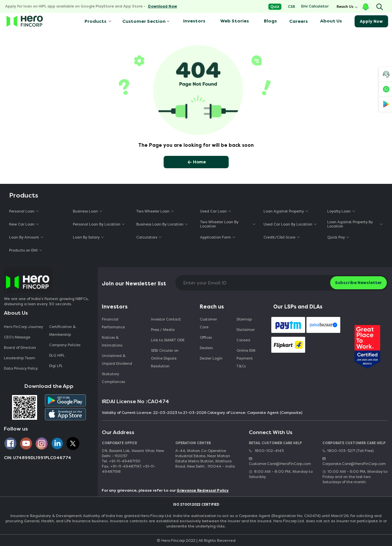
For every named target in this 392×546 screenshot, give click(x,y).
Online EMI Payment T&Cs (246, 358)
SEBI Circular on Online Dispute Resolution (165, 358)
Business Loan (85, 211)
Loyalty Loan (339, 211)
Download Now (162, 6)
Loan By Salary (86, 237)
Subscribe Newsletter (358, 283)
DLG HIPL (57, 355)
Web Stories (235, 21)
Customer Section (144, 21)
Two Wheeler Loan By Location (219, 224)
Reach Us (345, 7)
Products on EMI (23, 250)
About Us (331, 21)
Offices (206, 338)
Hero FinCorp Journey (23, 327)
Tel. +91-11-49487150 (121, 461)
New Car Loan (22, 224)
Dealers (206, 348)
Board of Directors (20, 348)
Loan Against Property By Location (350, 224)
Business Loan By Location (160, 224)
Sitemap (244, 319)
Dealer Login (211, 358)
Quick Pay (336, 237)
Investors (194, 21)
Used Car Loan (213, 211)
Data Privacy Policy (21, 369)
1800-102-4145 (266, 451)
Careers (298, 21)
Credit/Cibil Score (279, 237)
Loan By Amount (24, 237)
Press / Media (163, 330)
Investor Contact (166, 319)
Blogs (270, 21)
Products (95, 21)
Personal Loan (22, 211)
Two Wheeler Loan (153, 211)
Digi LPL (56, 366)
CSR (291, 7)
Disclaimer (246, 330)
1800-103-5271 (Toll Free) (348, 451)
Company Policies (65, 345)
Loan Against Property (284, 211)
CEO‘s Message (17, 337)
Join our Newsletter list (134, 284)
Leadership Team (20, 358)
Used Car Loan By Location (288, 224)
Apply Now (371, 21)
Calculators (147, 237)
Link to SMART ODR (168, 340)
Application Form (216, 237)
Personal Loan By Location (97, 224)
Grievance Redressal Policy (203, 491)
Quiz (275, 7)
